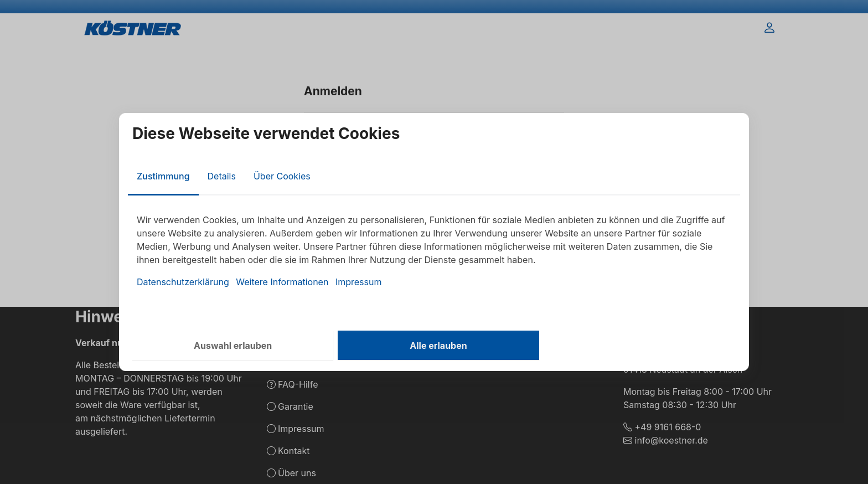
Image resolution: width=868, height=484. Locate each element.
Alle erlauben (438, 346)
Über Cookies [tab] (282, 176)
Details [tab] (222, 176)
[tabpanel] (434, 251)
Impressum (359, 282)
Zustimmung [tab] (163, 176)
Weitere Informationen (282, 282)
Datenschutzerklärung (183, 282)
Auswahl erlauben (233, 346)
